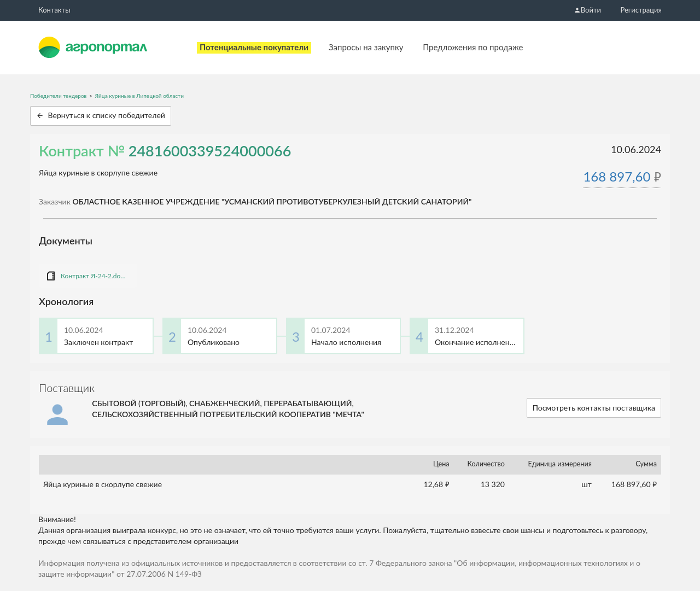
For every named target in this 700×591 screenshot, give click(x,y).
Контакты (54, 10)
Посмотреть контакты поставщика (594, 408)
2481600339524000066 (210, 151)
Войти (587, 10)
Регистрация (641, 10)
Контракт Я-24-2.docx (94, 276)
